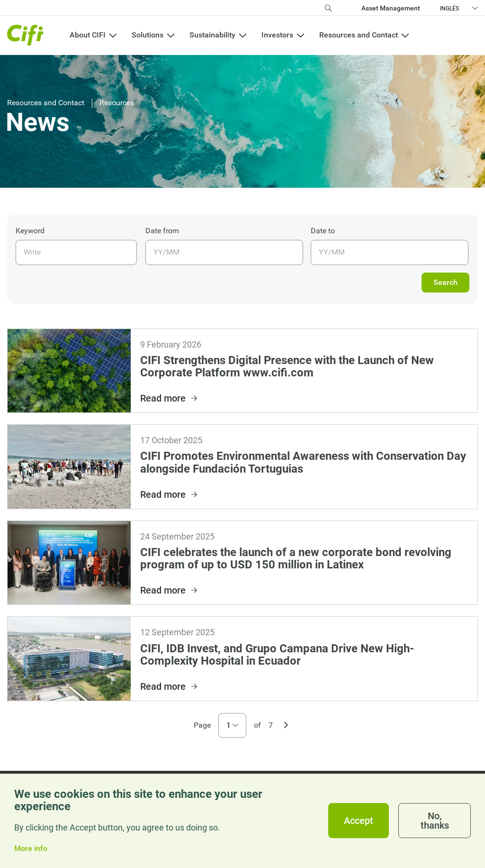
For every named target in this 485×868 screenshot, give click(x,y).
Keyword (30, 231)
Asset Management (391, 8)
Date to (323, 231)
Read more (169, 398)
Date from (162, 231)
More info (31, 849)
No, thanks (435, 821)
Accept (359, 821)
